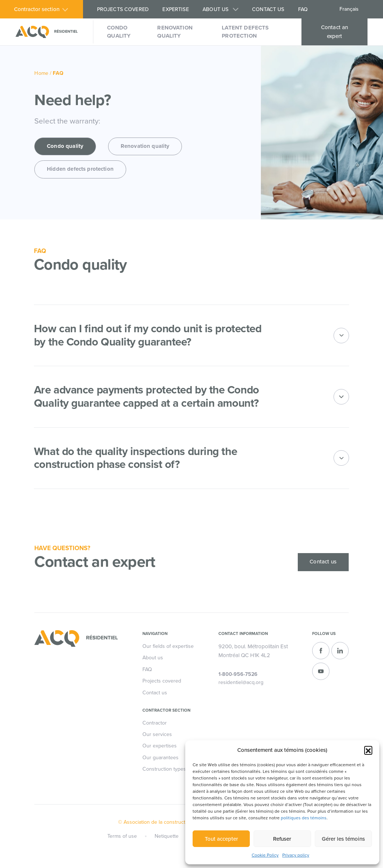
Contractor (155, 723)
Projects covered (123, 9)
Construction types (164, 770)
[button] (368, 750)
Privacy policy (296, 855)
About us (215, 9)
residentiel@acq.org (241, 683)
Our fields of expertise (168, 647)
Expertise (175, 9)
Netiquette (166, 836)
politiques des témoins (304, 818)
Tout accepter (221, 839)
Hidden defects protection (80, 170)
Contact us (268, 9)
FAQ (303, 9)
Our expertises (160, 747)
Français (349, 9)
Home (41, 73)
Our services (157, 735)
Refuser (282, 839)
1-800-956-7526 (238, 675)
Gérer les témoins (343, 839)
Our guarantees (161, 758)
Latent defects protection (245, 32)
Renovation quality (175, 32)
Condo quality (119, 32)
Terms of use (121, 836)
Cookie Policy (265, 855)
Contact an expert (335, 32)
